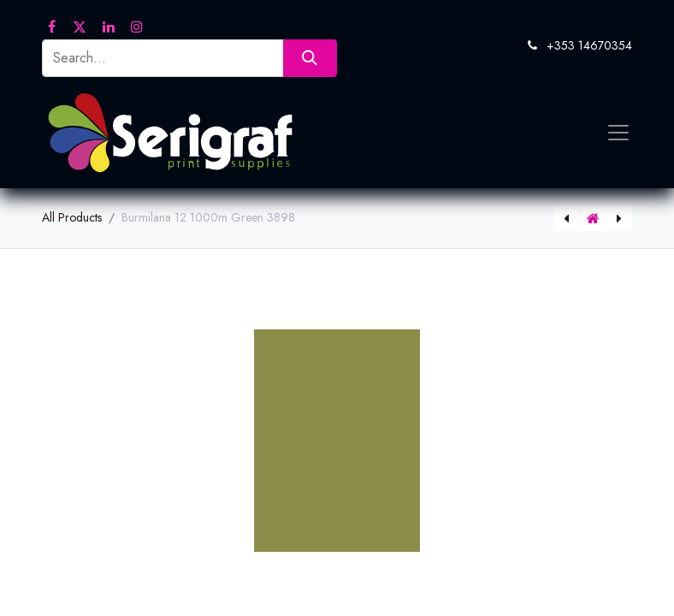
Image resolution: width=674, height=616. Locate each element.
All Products (72, 217)
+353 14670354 (589, 45)
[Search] (310, 58)
